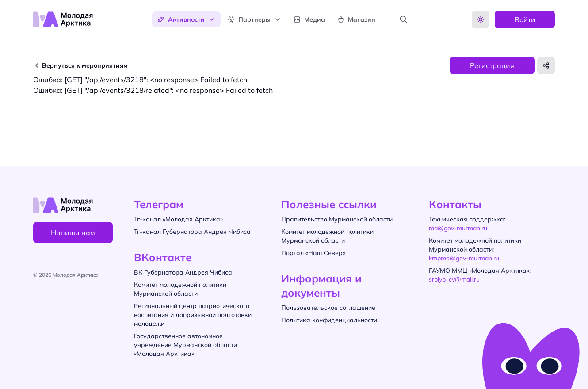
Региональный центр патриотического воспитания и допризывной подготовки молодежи (193, 315)
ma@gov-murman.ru (458, 228)
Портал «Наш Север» (313, 253)
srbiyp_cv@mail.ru (454, 279)
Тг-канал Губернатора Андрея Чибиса (192, 232)
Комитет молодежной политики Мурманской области (180, 289)
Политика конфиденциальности (329, 320)
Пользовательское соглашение (328, 308)
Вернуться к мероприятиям (85, 65)
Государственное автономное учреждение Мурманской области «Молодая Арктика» (185, 345)
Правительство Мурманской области (337, 219)
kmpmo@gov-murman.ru (464, 258)
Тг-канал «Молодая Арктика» (178, 219)
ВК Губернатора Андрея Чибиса (183, 272)
